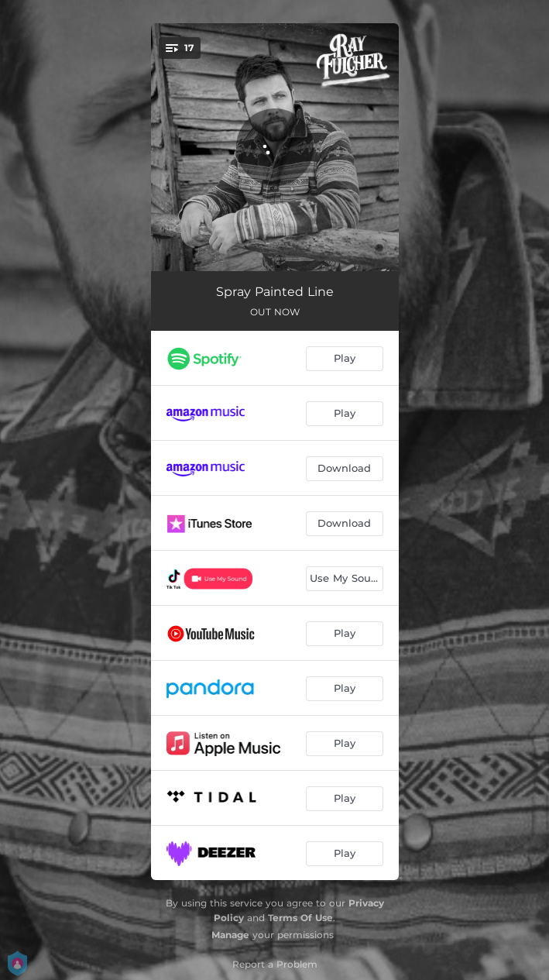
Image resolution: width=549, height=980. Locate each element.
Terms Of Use (300, 918)
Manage (230, 935)
